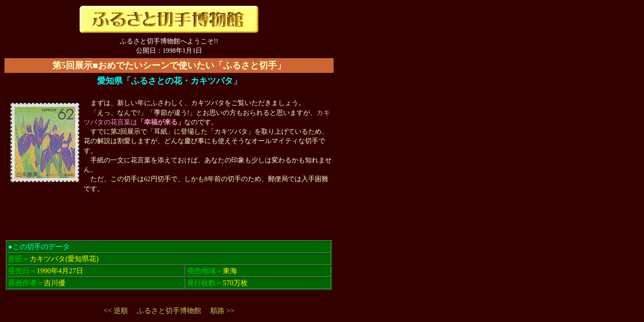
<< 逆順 (116, 311)
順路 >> (222, 311)
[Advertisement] (169, 223)
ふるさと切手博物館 (169, 311)
